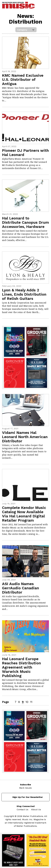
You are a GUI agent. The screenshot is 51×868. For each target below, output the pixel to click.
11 (31, 702)
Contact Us (23, 809)
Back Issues (26, 788)
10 (27, 702)
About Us (36, 809)
